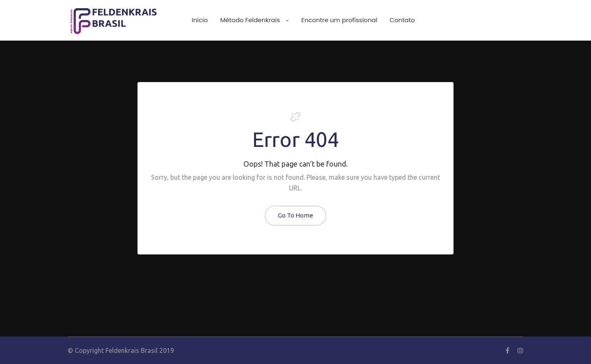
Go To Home (295, 215)
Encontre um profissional (339, 20)
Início (200, 20)
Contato (402, 20)
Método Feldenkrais (254, 20)
